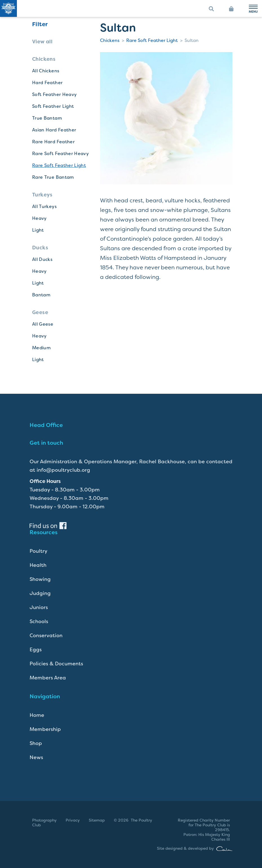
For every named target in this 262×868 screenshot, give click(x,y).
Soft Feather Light (53, 106)
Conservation (46, 636)
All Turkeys (44, 206)
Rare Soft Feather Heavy (60, 154)
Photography (44, 820)
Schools (39, 621)
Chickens (110, 40)
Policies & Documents (56, 664)
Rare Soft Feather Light (59, 165)
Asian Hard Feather (54, 130)
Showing (40, 579)
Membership (45, 729)
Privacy (73, 820)
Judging (40, 593)
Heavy (39, 218)
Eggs (36, 650)
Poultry (38, 551)
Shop (36, 743)
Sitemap (97, 820)
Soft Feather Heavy (54, 94)
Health (38, 565)
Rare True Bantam (53, 177)
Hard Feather (47, 83)
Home (37, 715)
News (36, 757)
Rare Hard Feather (53, 142)
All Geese (43, 324)
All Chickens (46, 71)
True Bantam (47, 118)
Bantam (41, 295)
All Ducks (42, 259)
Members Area (48, 678)
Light (38, 230)
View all (42, 42)
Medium (41, 348)
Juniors (39, 607)
